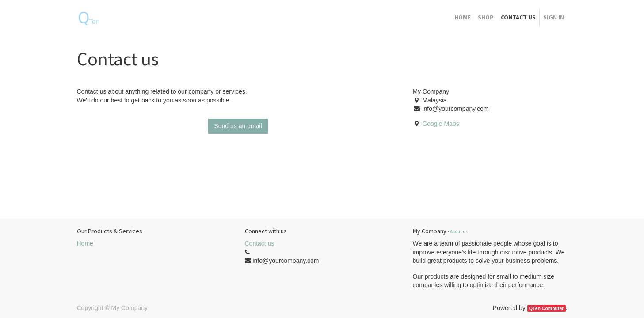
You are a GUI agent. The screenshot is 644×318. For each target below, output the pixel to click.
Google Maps (440, 124)
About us (459, 231)
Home (85, 243)
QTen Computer (547, 308)
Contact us (260, 243)
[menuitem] (463, 18)
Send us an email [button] (238, 126)
